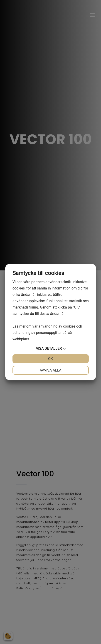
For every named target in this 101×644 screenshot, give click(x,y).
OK (50, 359)
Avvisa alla (50, 370)
